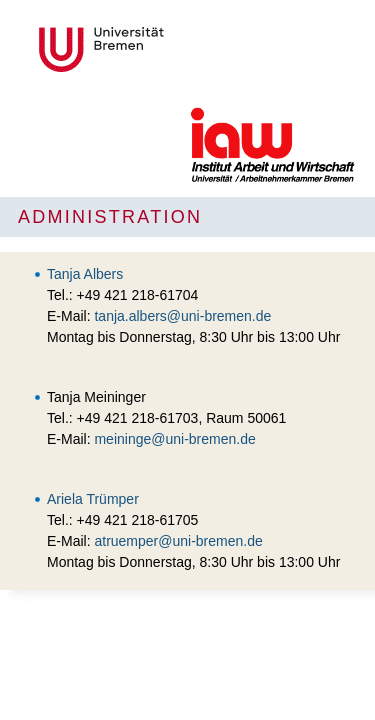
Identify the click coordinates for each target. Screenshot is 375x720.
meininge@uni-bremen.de (174, 439)
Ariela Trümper (93, 499)
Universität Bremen (168, 49)
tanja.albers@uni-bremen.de (182, 316)
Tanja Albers (85, 274)
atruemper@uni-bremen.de (178, 541)
